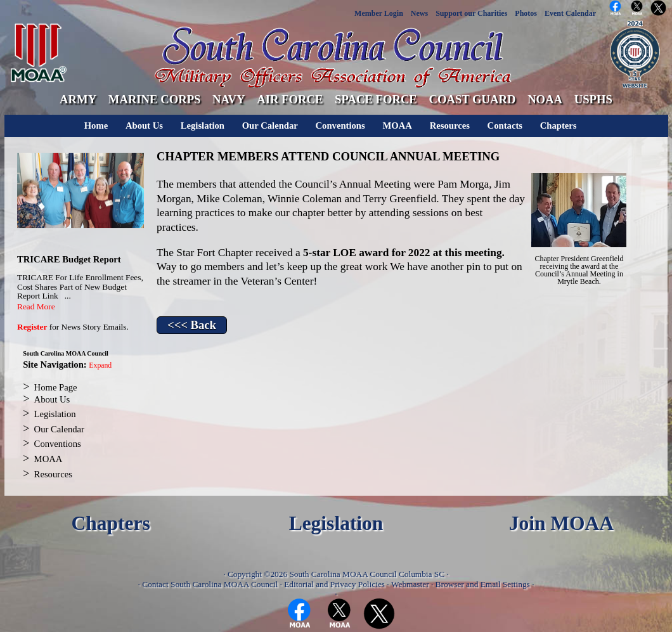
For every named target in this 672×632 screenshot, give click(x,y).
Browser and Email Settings (483, 584)
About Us (144, 126)
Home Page (56, 387)
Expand (100, 365)
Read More (36, 306)
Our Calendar (270, 126)
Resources (450, 126)
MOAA (397, 126)
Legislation (203, 126)
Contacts (505, 126)
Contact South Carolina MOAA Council (210, 584)
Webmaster (410, 584)
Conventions (340, 126)
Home (96, 126)
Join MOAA (561, 523)
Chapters (559, 126)
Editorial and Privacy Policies (334, 584)
